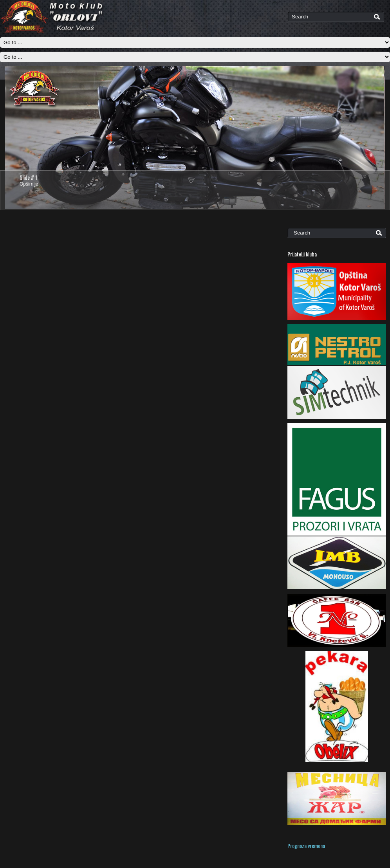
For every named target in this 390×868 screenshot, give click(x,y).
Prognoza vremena (306, 845)
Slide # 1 (28, 177)
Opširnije (29, 184)
